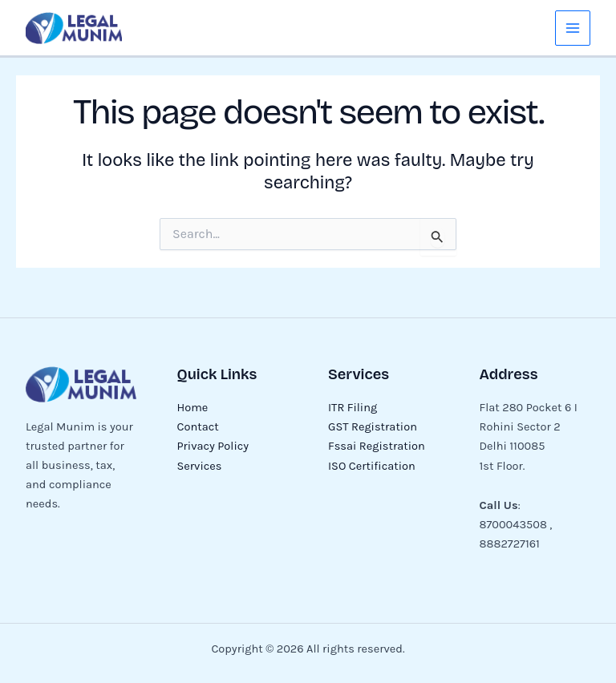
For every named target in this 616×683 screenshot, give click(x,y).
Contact (198, 427)
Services (200, 466)
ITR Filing (353, 408)
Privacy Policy (213, 446)
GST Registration (373, 427)
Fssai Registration (377, 446)
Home (193, 408)
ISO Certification (372, 466)
